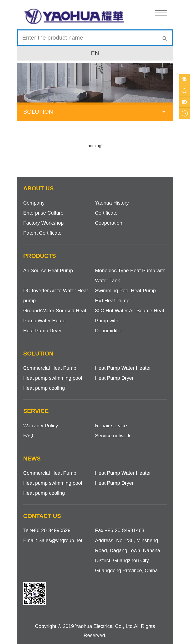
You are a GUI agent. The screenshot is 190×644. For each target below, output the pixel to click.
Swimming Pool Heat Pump (125, 290)
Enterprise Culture (43, 213)
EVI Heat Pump (112, 300)
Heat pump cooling (44, 388)
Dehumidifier (109, 331)
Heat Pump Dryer (43, 331)
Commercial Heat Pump (50, 368)
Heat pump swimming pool (53, 378)
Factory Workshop (43, 223)
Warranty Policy (41, 426)
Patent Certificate (42, 233)
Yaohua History (112, 203)
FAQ (28, 436)
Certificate (106, 213)
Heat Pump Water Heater (123, 368)
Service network (113, 436)
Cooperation (109, 223)
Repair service (111, 426)
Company (34, 203)
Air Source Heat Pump (48, 270)
